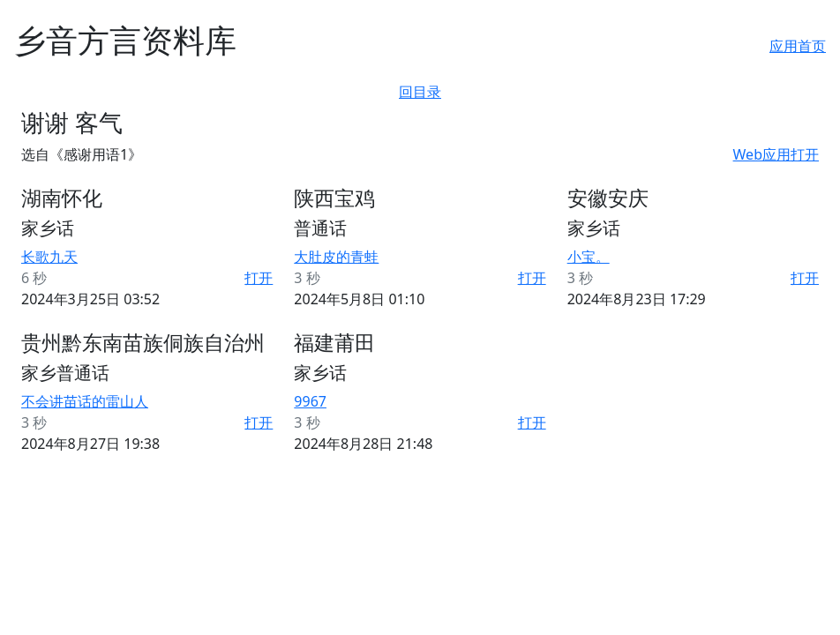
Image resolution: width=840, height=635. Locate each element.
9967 (310, 401)
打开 (259, 278)
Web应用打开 (776, 154)
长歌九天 (49, 257)
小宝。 (589, 257)
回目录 (420, 92)
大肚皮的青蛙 (336, 257)
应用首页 (798, 46)
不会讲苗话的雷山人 (85, 401)
